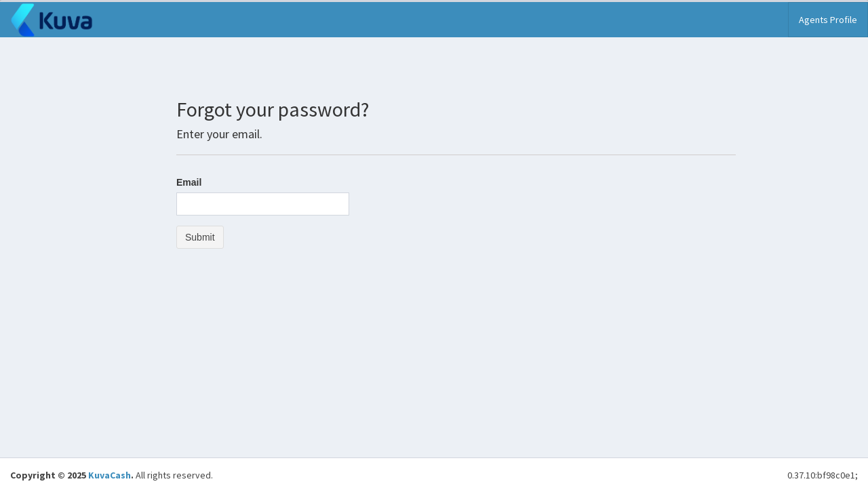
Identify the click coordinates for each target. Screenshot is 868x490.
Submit (200, 237)
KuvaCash (110, 475)
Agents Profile (828, 20)
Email (189, 182)
